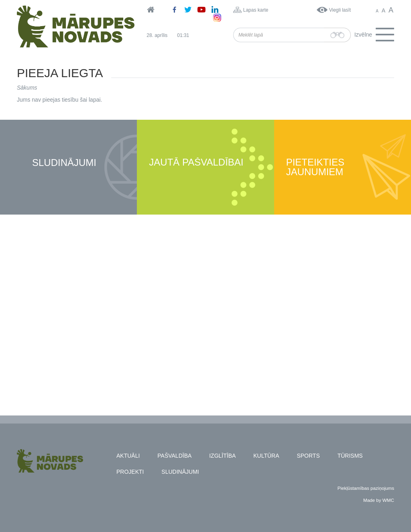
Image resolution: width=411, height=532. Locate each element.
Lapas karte (256, 10)
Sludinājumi (64, 163)
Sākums (27, 88)
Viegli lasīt (340, 10)
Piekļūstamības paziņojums (366, 488)
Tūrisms (350, 456)
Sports (308, 456)
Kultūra (266, 456)
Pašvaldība (174, 456)
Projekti (130, 472)
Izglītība (222, 456)
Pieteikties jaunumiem (315, 167)
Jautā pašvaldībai (196, 163)
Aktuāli (128, 456)
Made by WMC (379, 500)
